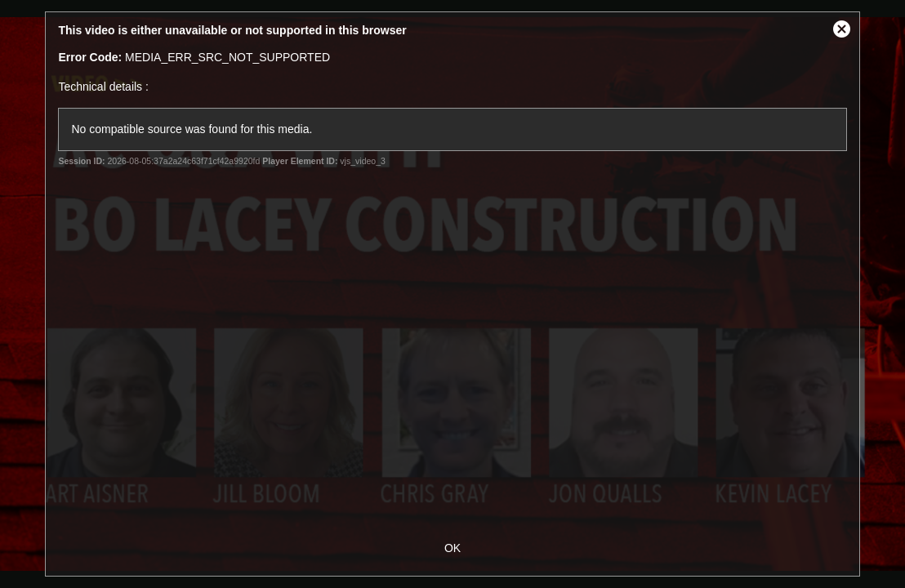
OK (452, 548)
